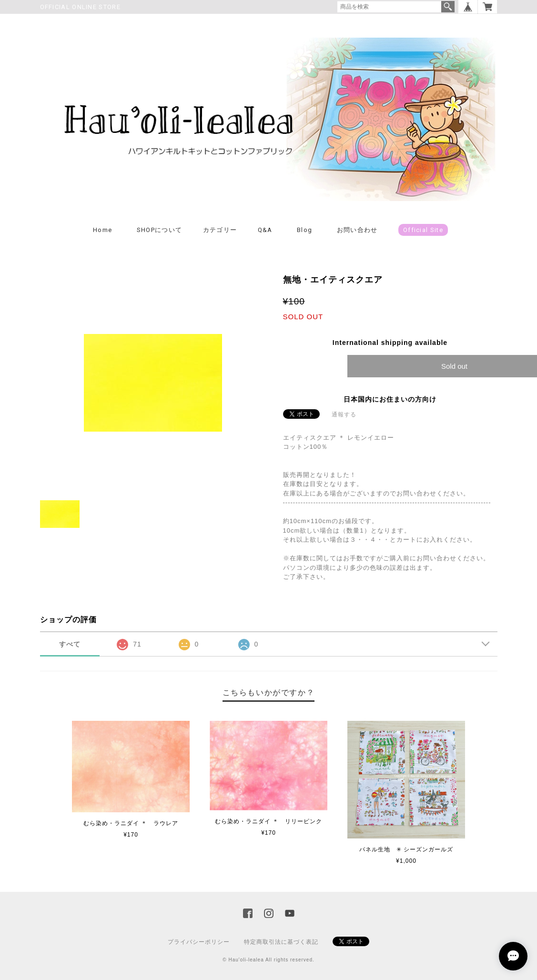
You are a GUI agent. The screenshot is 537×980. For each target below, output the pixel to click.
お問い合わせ (357, 230)
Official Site (423, 230)
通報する (344, 414)
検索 (448, 7)
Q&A (265, 230)
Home (102, 230)
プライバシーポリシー (199, 942)
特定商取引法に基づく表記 (281, 942)
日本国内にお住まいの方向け (390, 399)
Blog (304, 230)
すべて (70, 644)
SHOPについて (159, 230)
